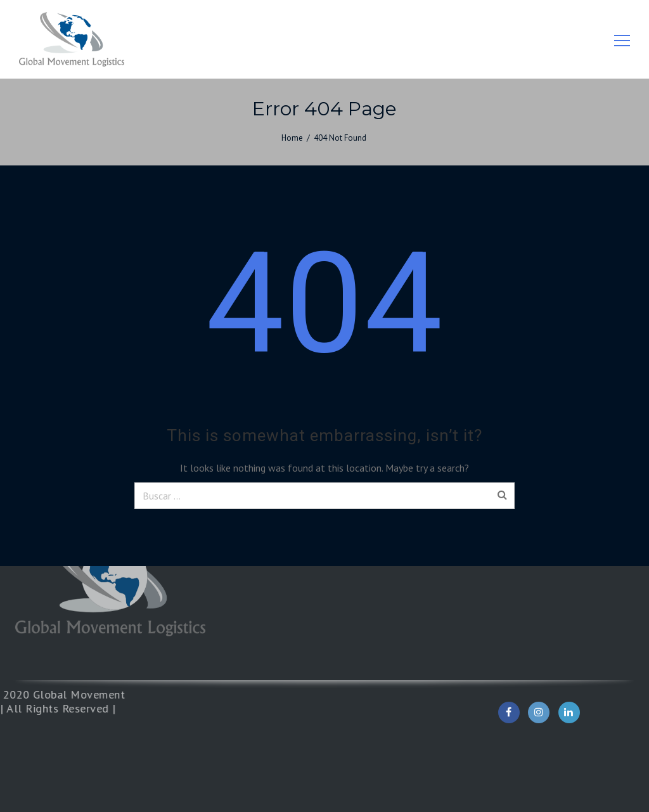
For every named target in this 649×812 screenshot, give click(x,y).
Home (292, 138)
